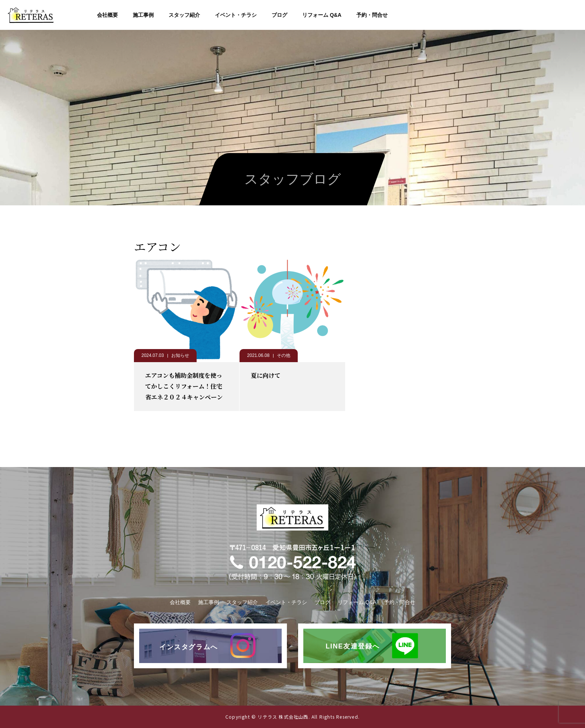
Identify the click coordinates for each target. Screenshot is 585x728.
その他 (284, 355)
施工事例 (143, 15)
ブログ (279, 15)
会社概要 (107, 15)
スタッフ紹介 (184, 15)
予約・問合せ (372, 15)
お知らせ (180, 355)
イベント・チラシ (236, 15)
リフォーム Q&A (322, 15)
